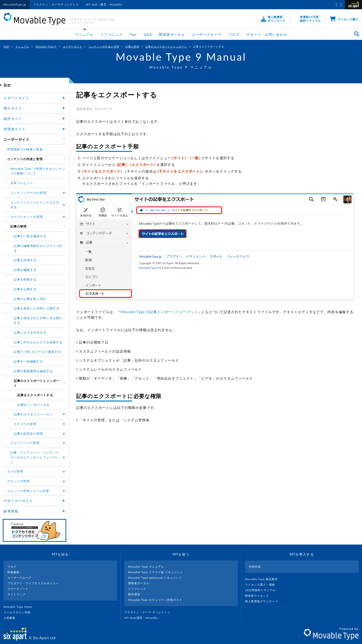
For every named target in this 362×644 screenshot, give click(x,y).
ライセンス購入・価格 (262, 585)
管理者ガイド (15, 129)
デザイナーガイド (18, 501)
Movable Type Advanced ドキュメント (155, 578)
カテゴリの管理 (25, 424)
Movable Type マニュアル (146, 567)
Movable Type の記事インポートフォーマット (159, 312)
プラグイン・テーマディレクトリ (56, 4)
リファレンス (111, 34)
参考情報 (11, 511)
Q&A (148, 34)
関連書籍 (13, 572)
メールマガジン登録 (19, 612)
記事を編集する (25, 270)
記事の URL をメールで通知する (38, 352)
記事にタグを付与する (30, 332)
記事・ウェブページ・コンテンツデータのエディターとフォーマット (35, 457)
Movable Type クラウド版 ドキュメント (156, 572)
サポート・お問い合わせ (267, 34)
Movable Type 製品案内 (263, 579)
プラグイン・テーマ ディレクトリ (149, 612)
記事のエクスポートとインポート (166, 46)
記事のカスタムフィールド (33, 414)
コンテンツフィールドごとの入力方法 (35, 205)
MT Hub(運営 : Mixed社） (144, 618)
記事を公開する (25, 289)
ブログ (234, 34)
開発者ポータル (172, 34)
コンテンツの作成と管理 (104, 46)
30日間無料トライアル (262, 590)
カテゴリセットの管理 (27, 217)
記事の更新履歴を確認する (33, 371)
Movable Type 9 (46, 46)
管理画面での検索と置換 (25, 149)
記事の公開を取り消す (30, 299)
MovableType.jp (15, 4)
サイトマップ (16, 594)
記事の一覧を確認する (30, 236)
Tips (133, 34)
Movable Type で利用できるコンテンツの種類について (38, 171)
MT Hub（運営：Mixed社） (105, 4)
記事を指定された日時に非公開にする (38, 320)
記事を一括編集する (28, 361)
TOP (6, 46)
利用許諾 (255, 567)
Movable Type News (20, 607)
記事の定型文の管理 (28, 434)
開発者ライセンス (259, 596)
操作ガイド (13, 119)
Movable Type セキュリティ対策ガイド (155, 600)
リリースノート (18, 589)
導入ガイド (13, 108)
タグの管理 (15, 471)
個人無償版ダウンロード (263, 601)
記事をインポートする (34, 405)
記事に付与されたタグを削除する (38, 342)
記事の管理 (132, 46)
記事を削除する (25, 279)
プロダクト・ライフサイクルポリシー (33, 583)
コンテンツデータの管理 (28, 193)
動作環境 (134, 594)
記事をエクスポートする (209, 46)
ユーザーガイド (72, 46)
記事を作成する (25, 260)
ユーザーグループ (207, 34)
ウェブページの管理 (25, 443)
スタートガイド (16, 98)
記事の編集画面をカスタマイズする (38, 248)
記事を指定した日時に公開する (37, 308)
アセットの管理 (18, 481)
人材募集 (11, 618)
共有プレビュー (22, 183)
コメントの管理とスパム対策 (28, 491)
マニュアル (84, 34)
